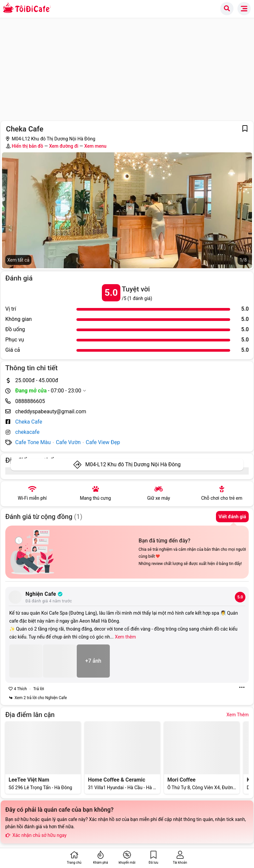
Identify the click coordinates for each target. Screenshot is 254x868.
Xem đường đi (63, 146)
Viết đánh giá (232, 517)
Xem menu (95, 146)
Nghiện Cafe (44, 594)
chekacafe (27, 432)
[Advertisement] (127, 68)
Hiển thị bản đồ (27, 146)
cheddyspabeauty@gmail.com (51, 411)
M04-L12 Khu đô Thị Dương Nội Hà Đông (133, 464)
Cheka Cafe (29, 422)
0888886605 (30, 401)
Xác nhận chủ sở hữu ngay (36, 835)
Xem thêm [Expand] (125, 637)
